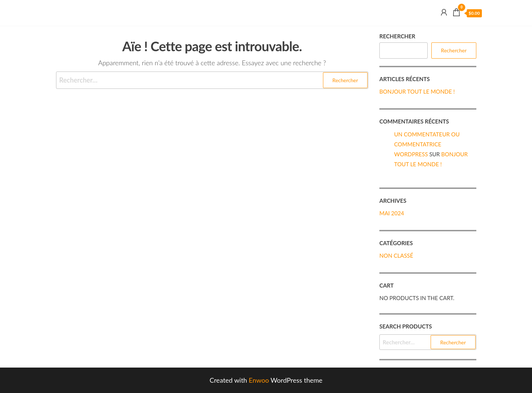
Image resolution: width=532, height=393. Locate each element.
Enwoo (259, 380)
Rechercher (397, 36)
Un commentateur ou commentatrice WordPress (427, 144)
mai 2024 (392, 213)
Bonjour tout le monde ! (417, 91)
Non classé (396, 255)
